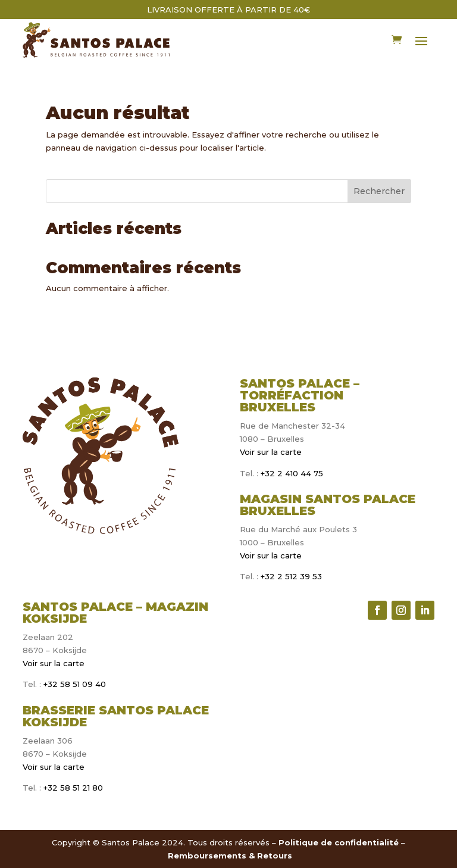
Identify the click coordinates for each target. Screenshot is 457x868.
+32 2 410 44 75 (291, 473)
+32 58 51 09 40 (75, 684)
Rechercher (379, 191)
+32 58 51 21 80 (73, 788)
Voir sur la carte (271, 452)
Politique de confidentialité (339, 842)
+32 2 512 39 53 (290, 576)
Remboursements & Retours (230, 855)
